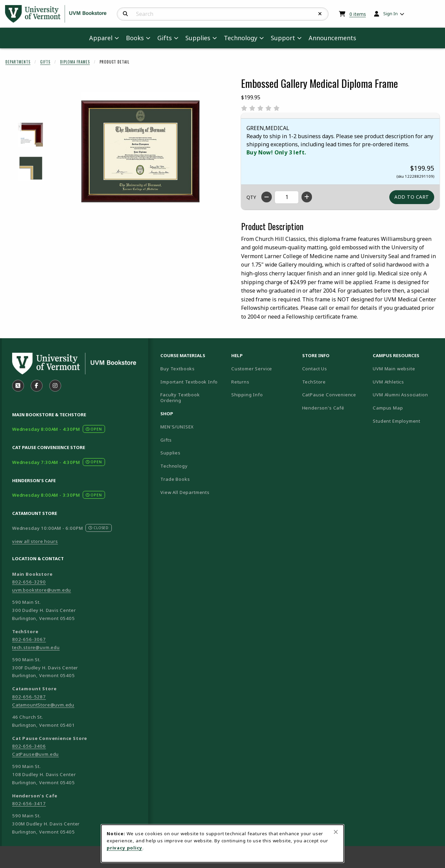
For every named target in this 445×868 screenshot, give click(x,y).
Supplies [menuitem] (198, 38)
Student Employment (405, 421)
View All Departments (185, 492)
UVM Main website (405, 368)
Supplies (171, 453)
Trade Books (175, 479)
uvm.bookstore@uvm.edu (42, 590)
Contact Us (315, 369)
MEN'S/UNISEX (177, 427)
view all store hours (35, 541)
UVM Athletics (405, 382)
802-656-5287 (29, 697)
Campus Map (405, 408)
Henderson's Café (323, 408)
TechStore (314, 382)
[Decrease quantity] (267, 197)
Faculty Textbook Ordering (180, 398)
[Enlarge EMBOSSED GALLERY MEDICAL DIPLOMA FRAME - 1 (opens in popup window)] (31, 135)
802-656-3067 (29, 639)
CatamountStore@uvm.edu (43, 705)
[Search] (125, 14)
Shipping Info (247, 395)
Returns (240, 382)
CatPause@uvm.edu (35, 754)
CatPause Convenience (329, 395)
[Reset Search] (320, 14)
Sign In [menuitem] (390, 14)
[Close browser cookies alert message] (336, 832)
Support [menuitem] (283, 38)
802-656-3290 (29, 582)
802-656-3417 (29, 803)
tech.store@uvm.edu (36, 647)
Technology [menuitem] (241, 38)
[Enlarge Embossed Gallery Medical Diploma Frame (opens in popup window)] (140, 151)
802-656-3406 (29, 746)
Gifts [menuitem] (165, 38)
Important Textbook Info (189, 382)
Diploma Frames (75, 62)
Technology (174, 466)
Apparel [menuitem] (101, 38)
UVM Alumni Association (405, 394)
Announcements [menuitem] (332, 38)
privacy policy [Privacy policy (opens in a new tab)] (125, 848)
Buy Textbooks (178, 369)
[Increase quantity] (307, 197)
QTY (251, 197)
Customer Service (252, 369)
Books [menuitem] (135, 38)
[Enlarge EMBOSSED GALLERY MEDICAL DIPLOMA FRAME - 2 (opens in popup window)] (31, 168)
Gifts (45, 62)
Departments (18, 62)
